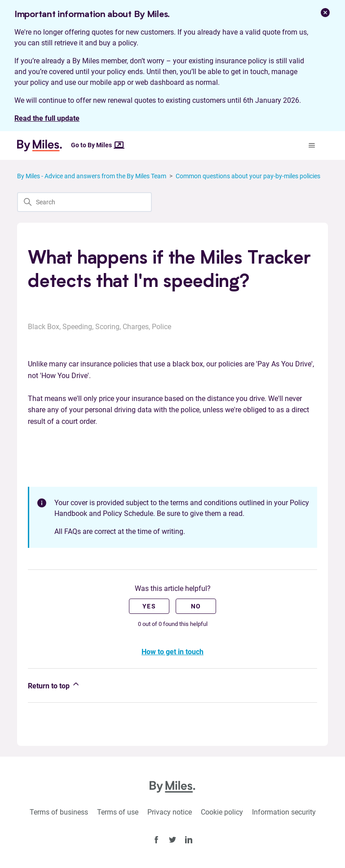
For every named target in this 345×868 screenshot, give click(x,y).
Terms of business (59, 812)
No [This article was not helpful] (196, 606)
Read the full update (47, 118)
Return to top (54, 685)
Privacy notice (170, 812)
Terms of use (118, 812)
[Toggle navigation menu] (312, 145)
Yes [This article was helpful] (149, 606)
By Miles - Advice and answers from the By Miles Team (92, 176)
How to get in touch (172, 652)
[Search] (84, 202)
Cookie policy (222, 812)
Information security (284, 812)
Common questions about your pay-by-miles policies (248, 176)
